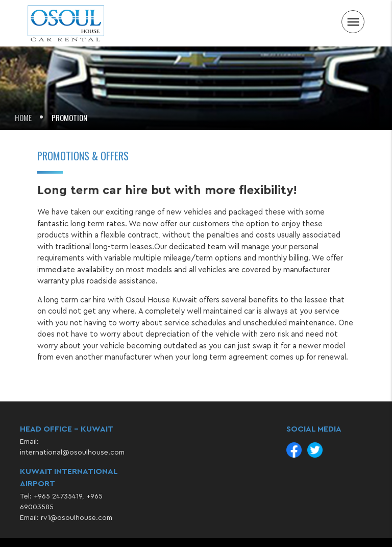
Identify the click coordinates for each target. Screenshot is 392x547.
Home (23, 117)
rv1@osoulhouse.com (77, 518)
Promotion (69, 117)
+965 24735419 (58, 496)
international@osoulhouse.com (72, 453)
